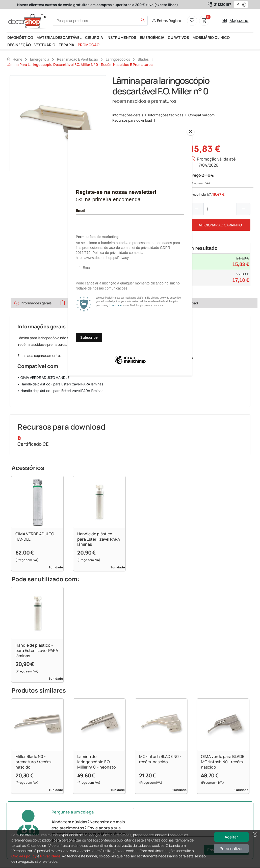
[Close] (191, 131)
